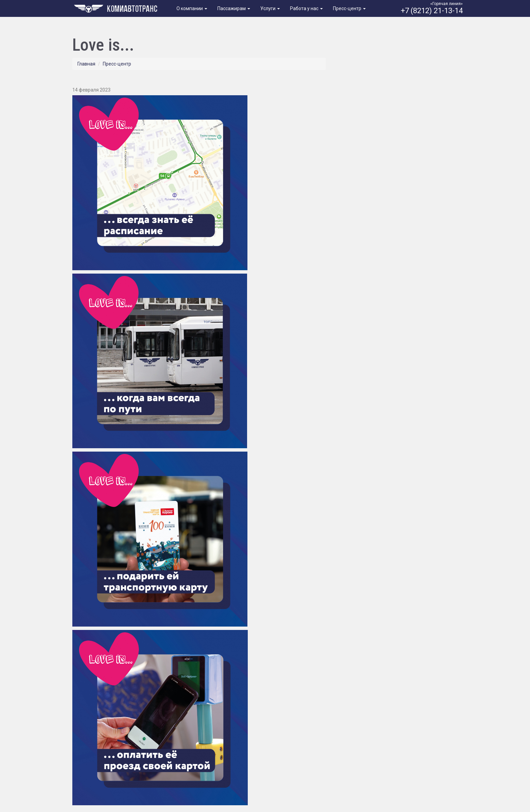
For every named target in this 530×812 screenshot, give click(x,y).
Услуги (270, 8)
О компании (192, 8)
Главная (86, 64)
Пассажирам (234, 8)
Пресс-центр (349, 8)
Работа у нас (306, 8)
